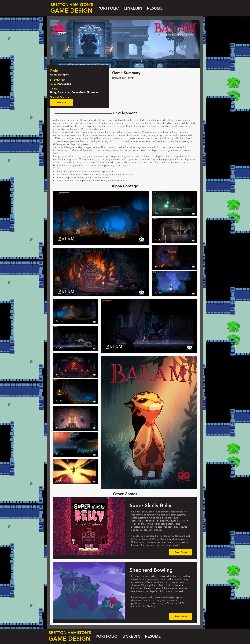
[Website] (61, 102)
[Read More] (181, 552)
